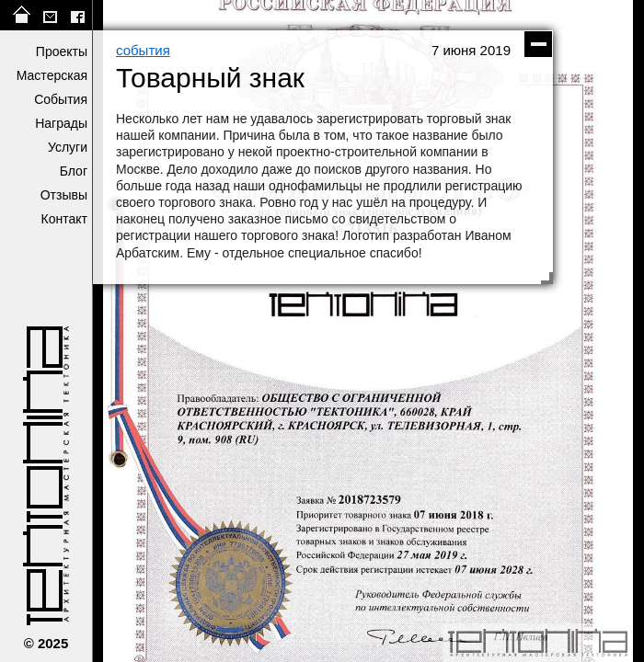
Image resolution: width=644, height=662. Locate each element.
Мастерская (52, 75)
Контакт (64, 219)
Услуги (68, 147)
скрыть (538, 44)
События (61, 99)
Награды (61, 123)
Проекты (62, 51)
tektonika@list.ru (50, 15)
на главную (22, 15)
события (143, 50)
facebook (77, 15)
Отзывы (64, 195)
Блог (74, 171)
